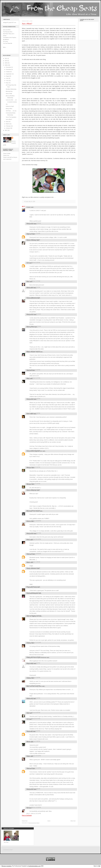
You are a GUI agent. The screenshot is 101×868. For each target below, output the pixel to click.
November (9, 69)
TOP (99, 866)
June (7, 81)
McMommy (30, 699)
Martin (28, 562)
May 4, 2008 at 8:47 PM (33, 719)
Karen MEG (30, 414)
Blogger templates (7, 866)
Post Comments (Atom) (34, 823)
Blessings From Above (33, 511)
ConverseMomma (32, 298)
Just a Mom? (9, 119)
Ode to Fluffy (9, 94)
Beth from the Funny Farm (34, 686)
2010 (6, 61)
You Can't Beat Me (8, 43)
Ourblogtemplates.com (34, 866)
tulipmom (29, 234)
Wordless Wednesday (11, 89)
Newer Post (25, 821)
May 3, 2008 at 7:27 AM (33, 281)
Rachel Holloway (31, 240)
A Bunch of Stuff (10, 106)
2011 (6, 58)
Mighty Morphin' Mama (33, 352)
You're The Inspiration (11, 117)
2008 (6, 65)
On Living (5, 41)
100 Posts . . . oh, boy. (11, 111)
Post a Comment (27, 815)
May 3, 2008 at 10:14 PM (34, 539)
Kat (27, 808)
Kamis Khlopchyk (31, 490)
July (7, 78)
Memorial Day (9, 91)
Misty (28, 379)
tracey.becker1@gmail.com (34, 451)
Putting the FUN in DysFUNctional (36, 657)
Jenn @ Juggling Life (33, 616)
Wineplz (29, 468)
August (8, 76)
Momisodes (30, 288)
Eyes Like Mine (7, 30)
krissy (28, 540)
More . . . (5, 47)
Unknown (29, 554)
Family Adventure (32, 568)
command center (8, 850)
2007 (6, 130)
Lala (28, 713)
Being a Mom (9, 109)
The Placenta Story (8, 32)
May (7, 83)
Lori (28, 263)
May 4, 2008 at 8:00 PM (33, 713)
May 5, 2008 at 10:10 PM (34, 814)
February (8, 126)
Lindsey (29, 643)
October (8, 72)
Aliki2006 (29, 370)
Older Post (73, 821)
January (8, 128)
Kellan (28, 756)
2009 (6, 63)
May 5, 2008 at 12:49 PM (34, 807)
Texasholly (29, 731)
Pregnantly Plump (32, 587)
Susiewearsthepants (32, 593)
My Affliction (6, 40)
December (9, 67)
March (8, 124)
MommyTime (30, 327)
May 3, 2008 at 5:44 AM (33, 262)
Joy (7, 104)
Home (49, 821)
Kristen (28, 207)
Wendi (28, 742)
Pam (28, 282)
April (7, 122)
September (9, 74)
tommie (29, 521)
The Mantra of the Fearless (10, 37)
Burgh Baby (30, 664)
